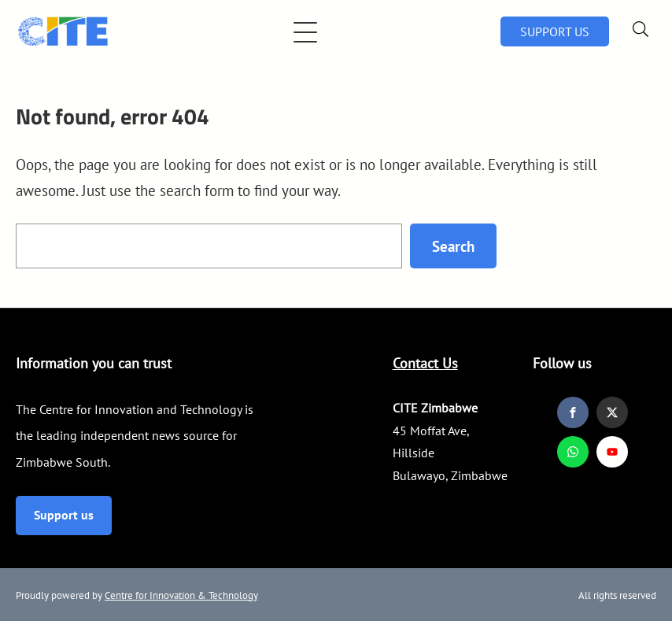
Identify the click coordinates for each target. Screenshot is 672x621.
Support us (64, 515)
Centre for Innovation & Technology (181, 595)
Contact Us (425, 363)
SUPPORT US (555, 31)
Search (453, 246)
